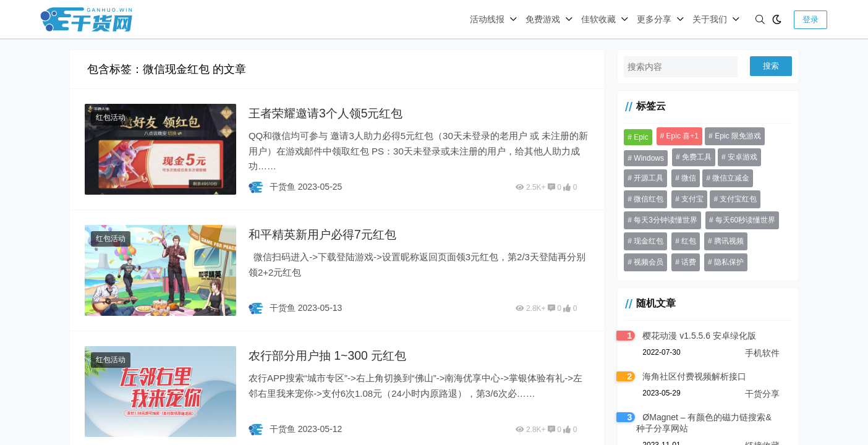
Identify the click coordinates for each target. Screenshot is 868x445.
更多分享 (654, 19)
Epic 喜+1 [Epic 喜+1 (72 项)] (678, 136)
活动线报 (487, 19)
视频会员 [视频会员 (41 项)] (770, 241)
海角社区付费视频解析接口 (689, 376)
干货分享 (762, 394)
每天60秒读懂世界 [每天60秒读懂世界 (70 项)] (740, 220)
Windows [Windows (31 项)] (644, 158)
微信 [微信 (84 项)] (684, 178)
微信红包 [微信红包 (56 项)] (644, 199)
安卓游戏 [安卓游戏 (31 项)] (738, 157)
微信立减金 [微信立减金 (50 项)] (726, 178)
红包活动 (111, 117)
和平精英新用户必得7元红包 (325, 234)
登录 (811, 19)
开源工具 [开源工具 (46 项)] (644, 178)
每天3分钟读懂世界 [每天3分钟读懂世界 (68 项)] (661, 220)
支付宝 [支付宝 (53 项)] (687, 199)
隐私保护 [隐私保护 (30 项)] (676, 262)
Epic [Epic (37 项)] (636, 137)
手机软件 (762, 353)
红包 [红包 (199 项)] (684, 241)
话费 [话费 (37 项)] (636, 262)
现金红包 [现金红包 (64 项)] (644, 241)
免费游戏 (543, 19)
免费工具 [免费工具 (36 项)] (692, 157)
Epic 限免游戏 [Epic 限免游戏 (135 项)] (733, 136)
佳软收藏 (598, 19)
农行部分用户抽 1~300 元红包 (330, 355)
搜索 (771, 66)
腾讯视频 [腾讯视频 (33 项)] (724, 241)
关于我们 (710, 19)
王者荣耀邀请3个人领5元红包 (328, 113)
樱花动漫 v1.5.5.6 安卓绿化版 (694, 336)
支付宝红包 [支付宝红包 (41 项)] (734, 199)
